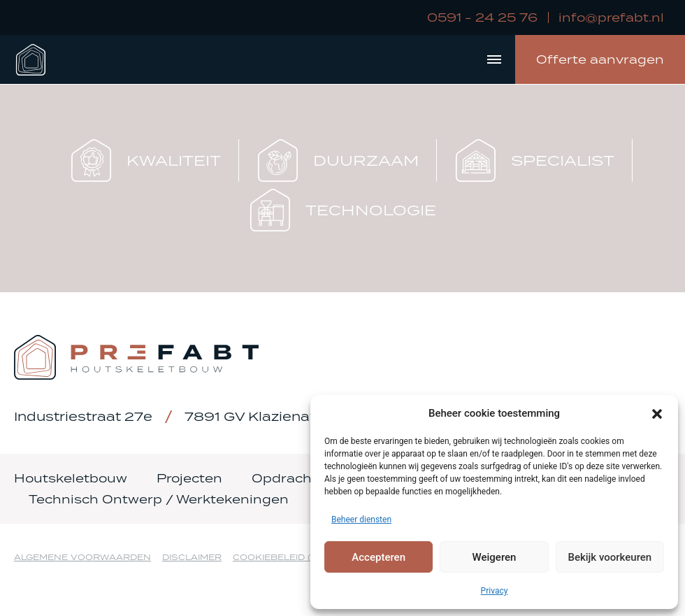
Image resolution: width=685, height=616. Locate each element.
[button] (657, 413)
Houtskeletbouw (71, 478)
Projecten (189, 478)
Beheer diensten (361, 520)
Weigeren (495, 557)
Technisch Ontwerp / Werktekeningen (159, 499)
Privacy (495, 591)
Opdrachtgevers (308, 478)
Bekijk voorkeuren (610, 557)
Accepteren (378, 557)
